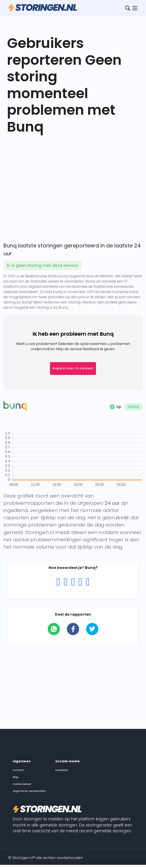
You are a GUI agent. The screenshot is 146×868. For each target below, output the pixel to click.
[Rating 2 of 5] (66, 582)
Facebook (62, 770)
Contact (18, 770)
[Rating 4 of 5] (80, 582)
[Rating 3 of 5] (73, 582)
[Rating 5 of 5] (88, 582)
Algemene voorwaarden (29, 791)
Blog (16, 777)
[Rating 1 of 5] (58, 582)
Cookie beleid (22, 784)
